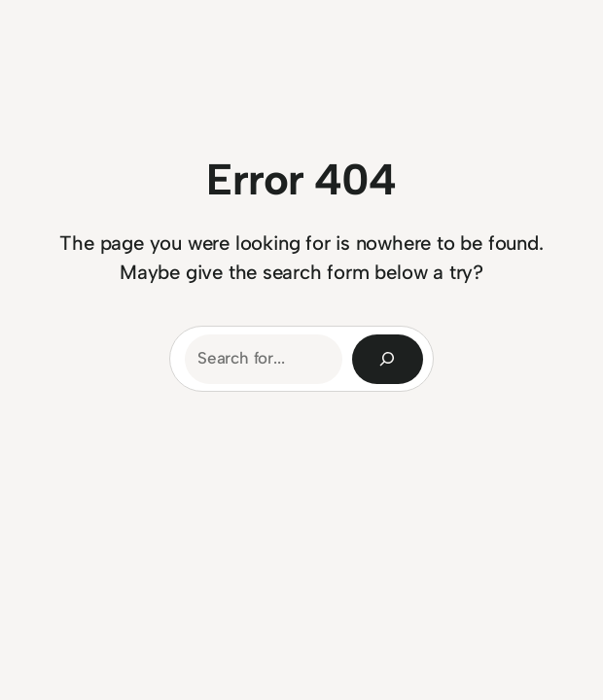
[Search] (388, 359)
